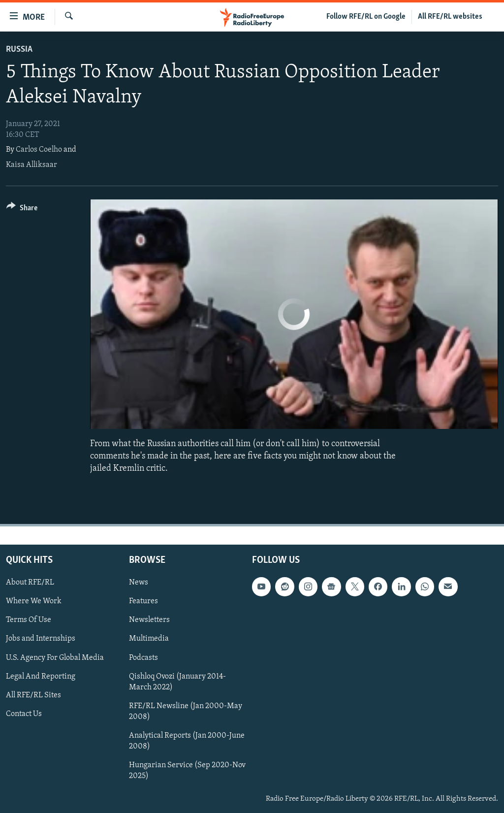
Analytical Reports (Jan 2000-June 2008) (187, 741)
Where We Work (34, 601)
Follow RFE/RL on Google (366, 17)
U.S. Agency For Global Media (55, 657)
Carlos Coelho (39, 150)
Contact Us (24, 714)
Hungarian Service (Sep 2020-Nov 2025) (187, 770)
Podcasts (143, 657)
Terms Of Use (29, 620)
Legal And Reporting (41, 676)
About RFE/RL (30, 583)
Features (143, 601)
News (139, 583)
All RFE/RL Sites (33, 695)
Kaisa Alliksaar (31, 165)
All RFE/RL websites (450, 17)
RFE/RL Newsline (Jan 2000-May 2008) (186, 711)
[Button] (22, 210)
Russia (19, 49)
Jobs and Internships (41, 639)
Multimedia (149, 639)
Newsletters (149, 620)
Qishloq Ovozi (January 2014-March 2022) (177, 682)
